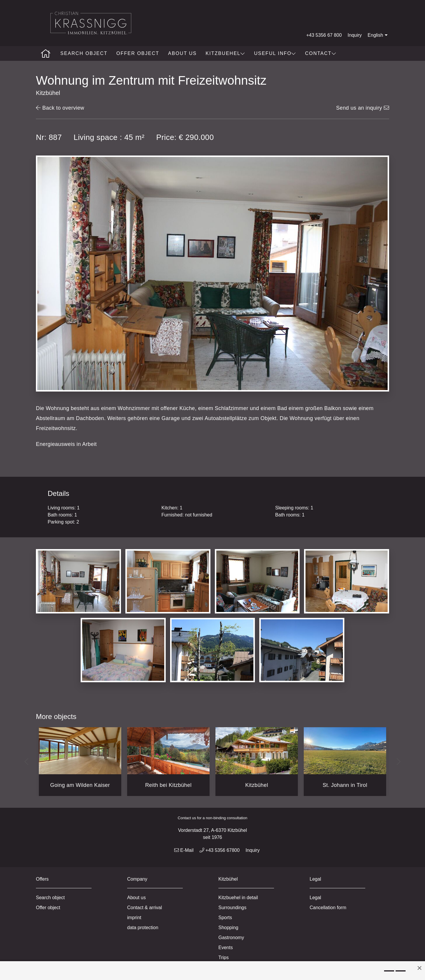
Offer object (138, 53)
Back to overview (60, 108)
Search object (84, 53)
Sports (225, 918)
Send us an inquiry (363, 108)
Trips (224, 958)
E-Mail (184, 850)
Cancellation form (328, 908)
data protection (143, 928)
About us (182, 53)
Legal (315, 898)
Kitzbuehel (226, 53)
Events (226, 948)
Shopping (228, 928)
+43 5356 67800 (220, 850)
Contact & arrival (145, 908)
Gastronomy (231, 938)
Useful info (275, 53)
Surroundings (232, 908)
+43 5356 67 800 (324, 35)
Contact (321, 53)
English (378, 35)
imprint (134, 918)
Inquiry (355, 35)
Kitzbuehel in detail (238, 898)
